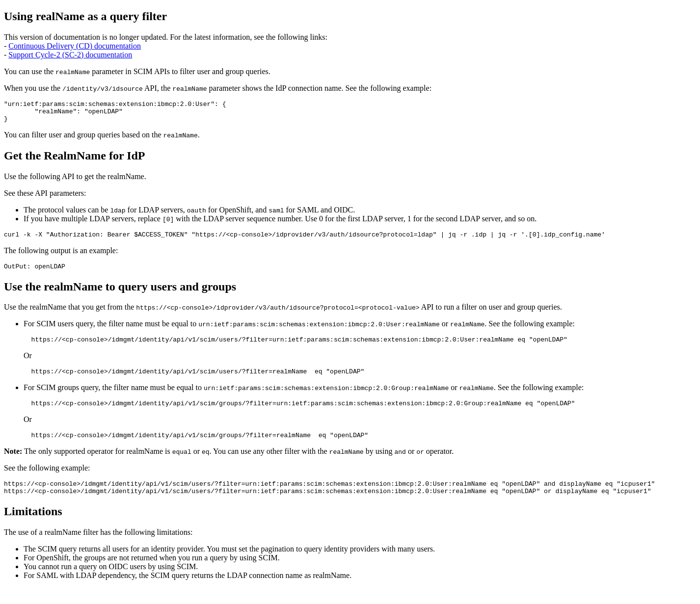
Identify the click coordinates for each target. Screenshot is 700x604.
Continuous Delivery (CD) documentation (75, 46)
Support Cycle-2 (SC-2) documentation (70, 55)
